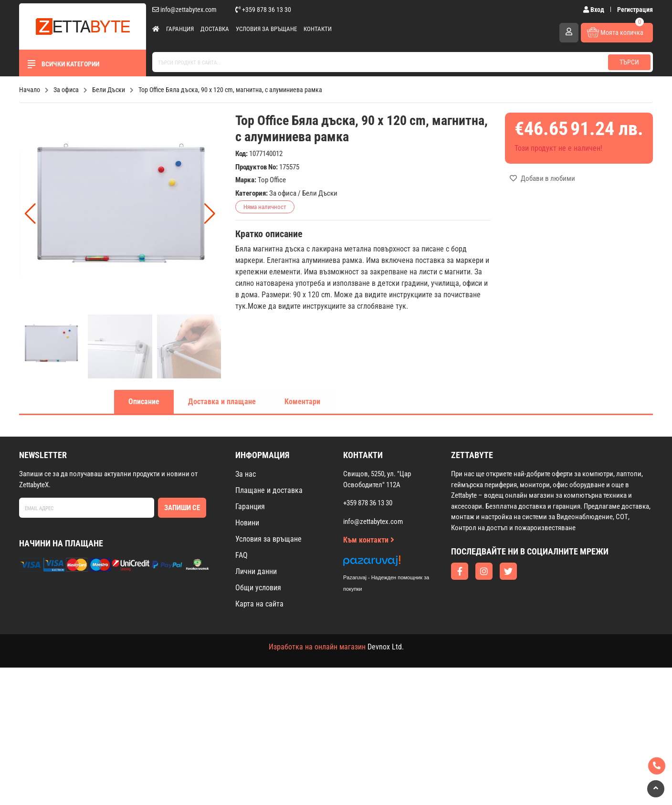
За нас (246, 474)
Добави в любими (542, 178)
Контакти (318, 29)
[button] (210, 214)
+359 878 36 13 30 (263, 10)
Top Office (272, 180)
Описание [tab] (144, 402)
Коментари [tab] (302, 402)
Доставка (215, 29)
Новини (247, 523)
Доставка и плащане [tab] (222, 402)
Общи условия (258, 588)
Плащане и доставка (269, 490)
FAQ (241, 555)
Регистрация (635, 10)
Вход (594, 10)
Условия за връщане (266, 29)
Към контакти (369, 540)
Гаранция (180, 29)
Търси (629, 62)
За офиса (283, 193)
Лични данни (256, 571)
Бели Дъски (320, 193)
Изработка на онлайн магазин (317, 647)
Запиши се (182, 508)
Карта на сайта (259, 604)
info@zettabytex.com (184, 10)
